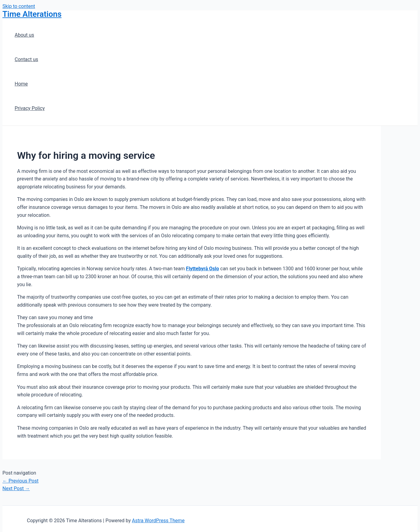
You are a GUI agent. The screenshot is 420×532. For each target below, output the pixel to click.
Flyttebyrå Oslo (202, 269)
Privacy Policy (30, 108)
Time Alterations (32, 14)
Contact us (26, 59)
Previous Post (20, 481)
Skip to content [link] (19, 6)
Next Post (16, 488)
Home (21, 84)
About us (24, 35)
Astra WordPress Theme (158, 521)
